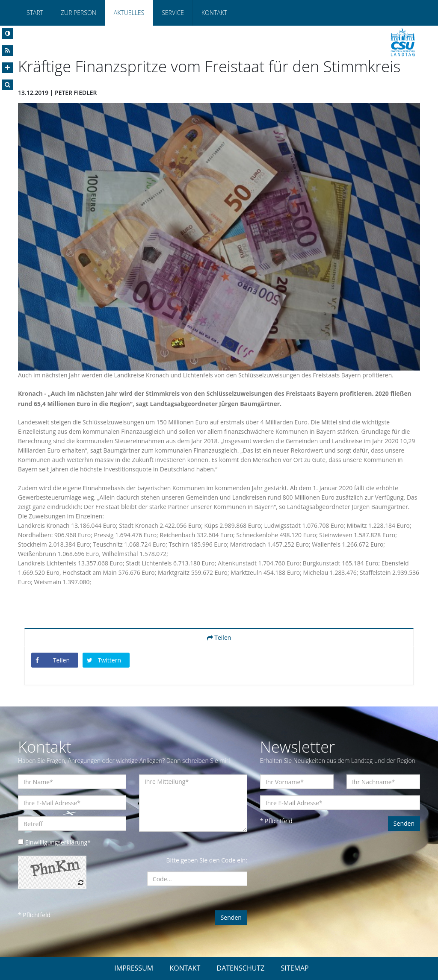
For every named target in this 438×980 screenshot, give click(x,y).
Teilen (219, 637)
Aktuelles (129, 13)
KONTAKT (185, 968)
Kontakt (214, 13)
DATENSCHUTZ (241, 968)
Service (173, 13)
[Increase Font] (7, 68)
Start (35, 13)
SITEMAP (295, 968)
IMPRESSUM (134, 968)
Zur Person (78, 13)
